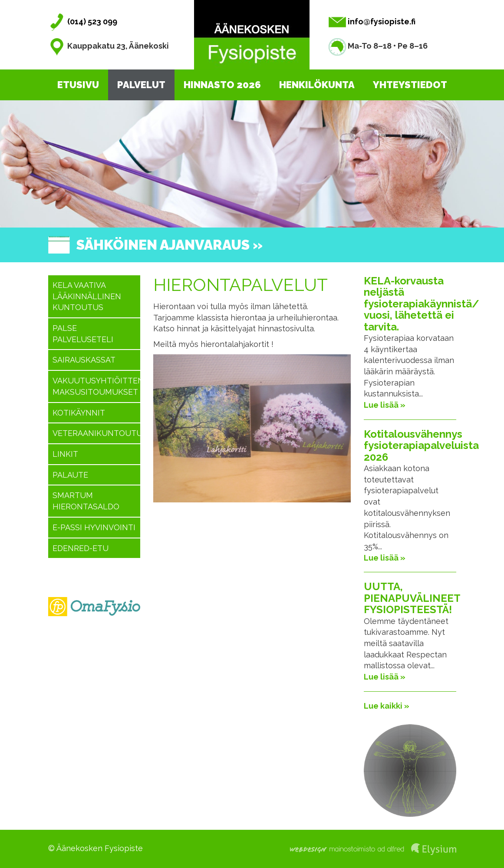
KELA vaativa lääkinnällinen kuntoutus (87, 296)
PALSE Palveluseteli (83, 334)
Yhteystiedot (410, 85)
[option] (252, 164)
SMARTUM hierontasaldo (86, 501)
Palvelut (141, 85)
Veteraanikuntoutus (97, 433)
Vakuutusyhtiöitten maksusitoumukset (97, 386)
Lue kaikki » (387, 706)
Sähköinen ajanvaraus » (170, 245)
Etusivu (78, 85)
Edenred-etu (81, 548)
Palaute (70, 475)
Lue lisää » (385, 405)
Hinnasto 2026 (222, 85)
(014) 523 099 (83, 21)
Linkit (65, 454)
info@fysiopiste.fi (372, 21)
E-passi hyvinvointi (94, 527)
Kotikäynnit (79, 413)
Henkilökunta (317, 85)
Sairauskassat (84, 360)
